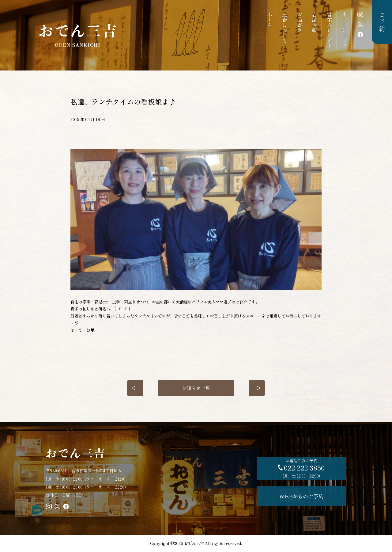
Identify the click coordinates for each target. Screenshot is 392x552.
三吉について (284, 27)
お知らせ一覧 (196, 388)
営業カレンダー (329, 30)
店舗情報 (314, 22)
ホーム (269, 19)
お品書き (299, 22)
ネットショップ (344, 30)
